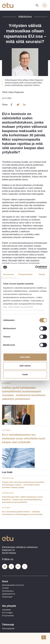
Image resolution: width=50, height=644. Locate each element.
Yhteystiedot (6, 610)
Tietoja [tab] (42, 274)
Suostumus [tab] (9, 274)
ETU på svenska (8, 616)
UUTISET (5, 588)
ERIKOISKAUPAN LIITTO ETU (13, 585)
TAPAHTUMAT (7, 597)
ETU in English (7, 613)
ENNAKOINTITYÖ (9, 594)
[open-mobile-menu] (45, 5)
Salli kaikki (25, 357)
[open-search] (37, 5)
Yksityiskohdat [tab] (25, 274)
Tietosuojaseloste (8, 629)
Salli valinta (25, 366)
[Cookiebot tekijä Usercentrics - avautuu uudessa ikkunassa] (36, 267)
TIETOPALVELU (8, 591)
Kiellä (25, 374)
